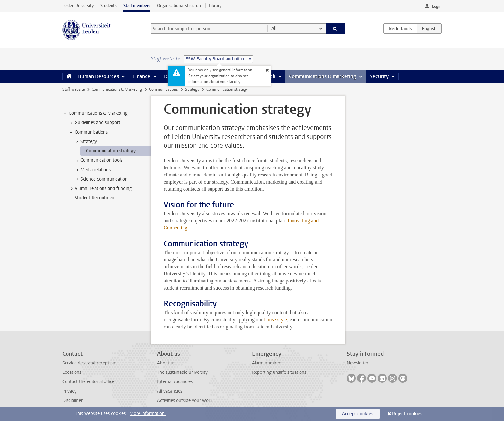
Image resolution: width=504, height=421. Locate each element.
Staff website (73, 89)
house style (275, 320)
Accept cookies (358, 414)
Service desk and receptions (90, 363)
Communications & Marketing (117, 89)
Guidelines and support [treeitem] (94, 123)
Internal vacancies (175, 382)
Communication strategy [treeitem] (111, 151)
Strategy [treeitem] (86, 142)
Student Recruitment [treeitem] (95, 198)
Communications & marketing (323, 76)
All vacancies (170, 391)
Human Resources (98, 76)
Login (437, 6)
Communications (163, 89)
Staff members (137, 6)
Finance (141, 76)
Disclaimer (72, 401)
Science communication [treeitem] (101, 179)
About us (166, 363)
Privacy (69, 391)
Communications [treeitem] (88, 132)
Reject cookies (407, 414)
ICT (167, 76)
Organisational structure (180, 6)
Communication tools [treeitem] (98, 160)
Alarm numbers (267, 363)
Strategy (192, 89)
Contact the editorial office (88, 382)
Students (108, 6)
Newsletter (358, 363)
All (274, 28)
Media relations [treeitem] (92, 170)
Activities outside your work (185, 401)
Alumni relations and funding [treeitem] (100, 189)
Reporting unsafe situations (279, 372)
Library (215, 6)
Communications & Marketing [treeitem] (95, 113)
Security (379, 76)
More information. (148, 413)
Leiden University (78, 6)
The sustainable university (182, 372)
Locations (72, 372)
